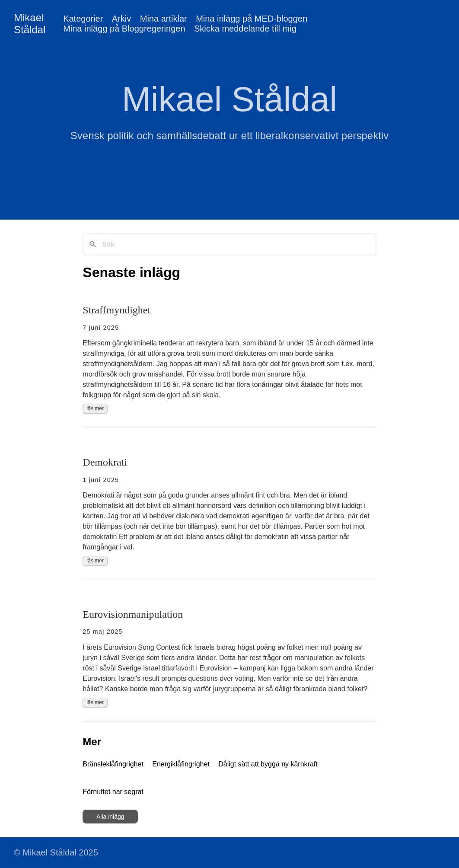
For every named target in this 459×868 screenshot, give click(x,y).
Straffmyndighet (116, 310)
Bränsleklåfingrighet (113, 764)
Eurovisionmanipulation (133, 614)
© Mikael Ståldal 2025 (56, 852)
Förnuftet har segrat (113, 792)
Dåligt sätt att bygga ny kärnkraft (268, 764)
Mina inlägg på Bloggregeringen (124, 29)
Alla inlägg (110, 817)
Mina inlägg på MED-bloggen (252, 19)
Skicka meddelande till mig (245, 29)
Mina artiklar (164, 19)
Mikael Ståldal (30, 24)
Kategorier (83, 19)
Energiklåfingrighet (181, 764)
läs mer (95, 408)
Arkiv (121, 19)
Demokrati (105, 462)
